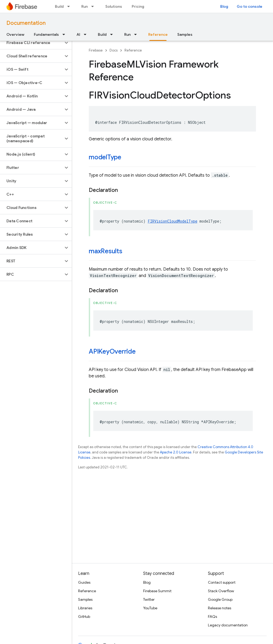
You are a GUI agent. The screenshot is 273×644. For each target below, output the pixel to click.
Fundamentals (46, 34)
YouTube (150, 608)
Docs (114, 50)
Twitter (149, 599)
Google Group (220, 599)
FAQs (212, 617)
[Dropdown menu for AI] (87, 34)
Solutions (114, 6)
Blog (224, 6)
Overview (15, 34)
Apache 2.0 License (176, 452)
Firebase (96, 50)
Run (85, 6)
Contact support (222, 582)
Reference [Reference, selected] (158, 34)
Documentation (26, 23)
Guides (84, 582)
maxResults (106, 251)
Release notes (220, 608)
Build (59, 6)
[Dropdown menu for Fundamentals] (65, 34)
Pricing (138, 6)
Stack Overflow (221, 591)
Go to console (250, 6)
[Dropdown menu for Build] (70, 6)
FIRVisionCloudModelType (172, 221)
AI (78, 34)
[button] (32, 43)
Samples (185, 34)
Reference (133, 50)
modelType (105, 157)
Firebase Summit (157, 591)
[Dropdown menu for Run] (94, 6)
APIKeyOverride (112, 351)
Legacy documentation (228, 625)
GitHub (84, 617)
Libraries (85, 608)
